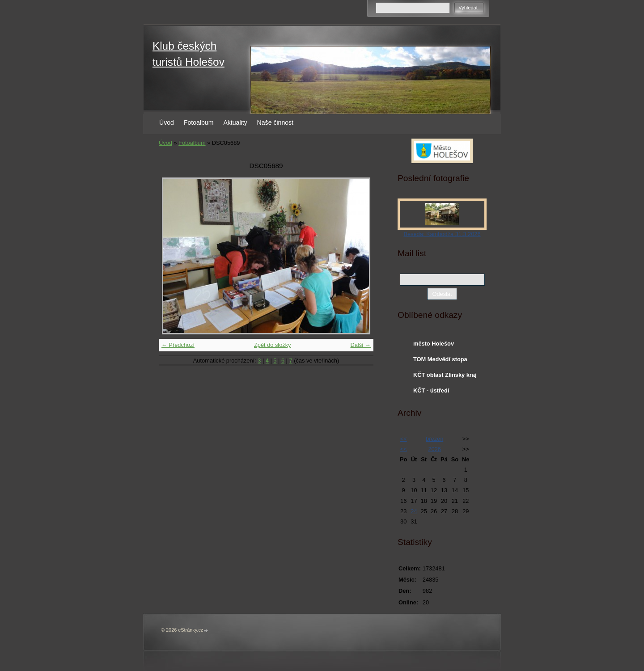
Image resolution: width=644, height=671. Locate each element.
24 (414, 511)
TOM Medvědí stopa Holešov (440, 361)
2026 (434, 449)
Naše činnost (275, 122)
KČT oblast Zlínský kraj (445, 375)
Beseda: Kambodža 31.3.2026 (442, 234)
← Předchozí (178, 345)
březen (434, 439)
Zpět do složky (273, 345)
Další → (360, 345)
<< (404, 439)
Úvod (167, 122)
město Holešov (434, 344)
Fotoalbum (199, 122)
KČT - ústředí (431, 390)
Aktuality (235, 122)
